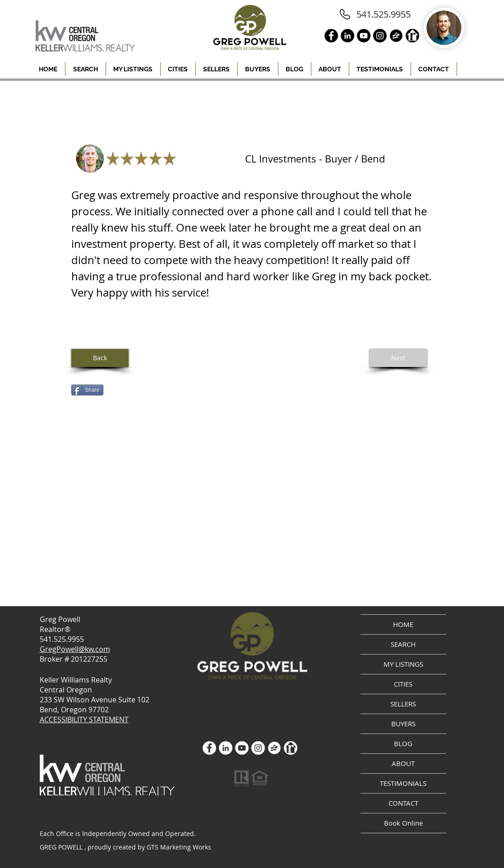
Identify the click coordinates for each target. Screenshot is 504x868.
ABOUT (403, 763)
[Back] (100, 358)
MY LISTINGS (403, 664)
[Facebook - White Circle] (209, 748)
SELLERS (403, 704)
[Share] (87, 390)
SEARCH (403, 644)
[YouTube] (242, 748)
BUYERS (403, 724)
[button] (178, 69)
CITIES (403, 684)
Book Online (403, 823)
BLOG (403, 743)
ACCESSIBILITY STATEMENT (84, 719)
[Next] (398, 358)
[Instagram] (258, 748)
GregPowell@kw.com (75, 649)
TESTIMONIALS (403, 783)
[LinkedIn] (226, 748)
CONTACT (403, 803)
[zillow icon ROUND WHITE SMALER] (274, 748)
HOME (403, 624)
